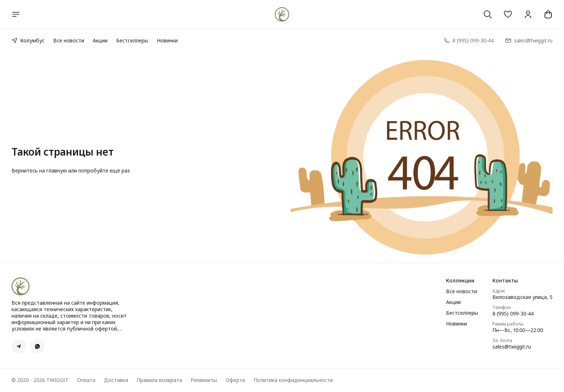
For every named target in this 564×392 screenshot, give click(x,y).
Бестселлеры (132, 40)
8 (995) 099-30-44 (513, 314)
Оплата (86, 380)
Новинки (167, 40)
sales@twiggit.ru (512, 347)
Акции (100, 40)
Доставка (116, 380)
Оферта (235, 380)
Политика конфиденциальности (293, 380)
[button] (508, 14)
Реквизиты (204, 380)
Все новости (69, 40)
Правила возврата (159, 380)
